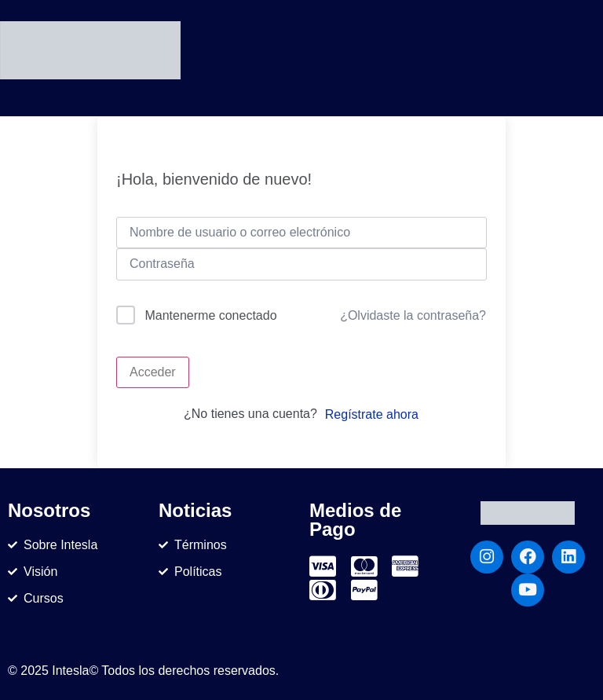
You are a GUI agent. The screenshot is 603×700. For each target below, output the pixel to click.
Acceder (153, 372)
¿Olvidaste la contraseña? (413, 315)
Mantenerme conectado (210, 315)
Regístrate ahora (372, 414)
